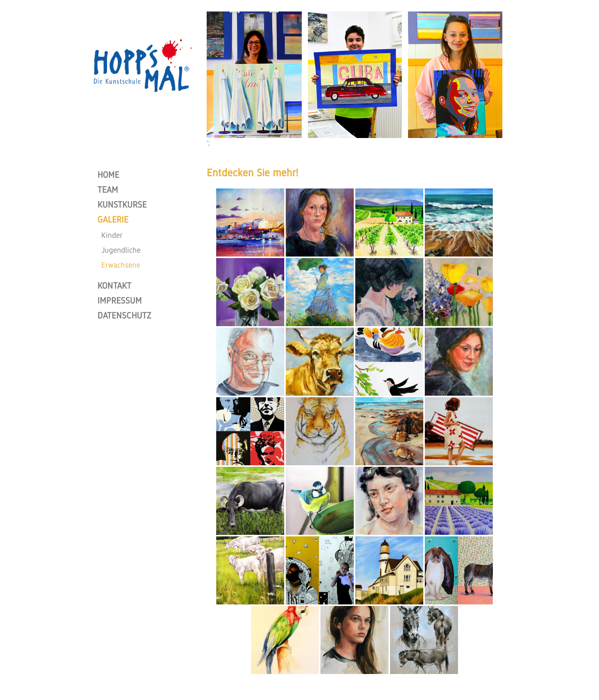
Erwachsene (121, 265)
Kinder (112, 235)
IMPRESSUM (120, 300)
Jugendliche (121, 250)
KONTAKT (114, 286)
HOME (108, 175)
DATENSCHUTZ (124, 315)
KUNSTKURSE (122, 205)
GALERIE (113, 219)
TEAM (108, 190)
